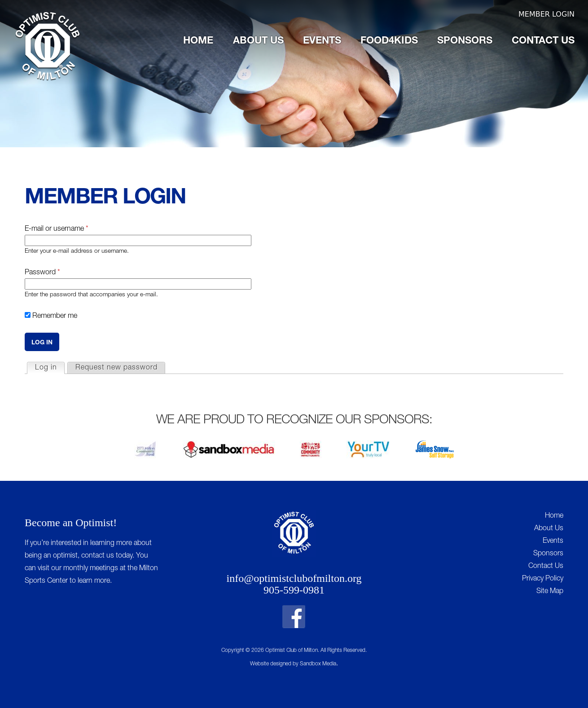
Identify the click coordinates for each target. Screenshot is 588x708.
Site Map (550, 592)
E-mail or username (57, 229)
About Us (258, 41)
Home (198, 41)
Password (42, 273)
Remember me (55, 317)
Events (322, 41)
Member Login (546, 14)
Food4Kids (389, 41)
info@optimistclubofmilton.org (294, 578)
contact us (98, 556)
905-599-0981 (294, 590)
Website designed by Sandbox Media (293, 664)
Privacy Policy (543, 579)
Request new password (116, 368)
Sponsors (465, 41)
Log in (50, 367)
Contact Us (543, 41)
